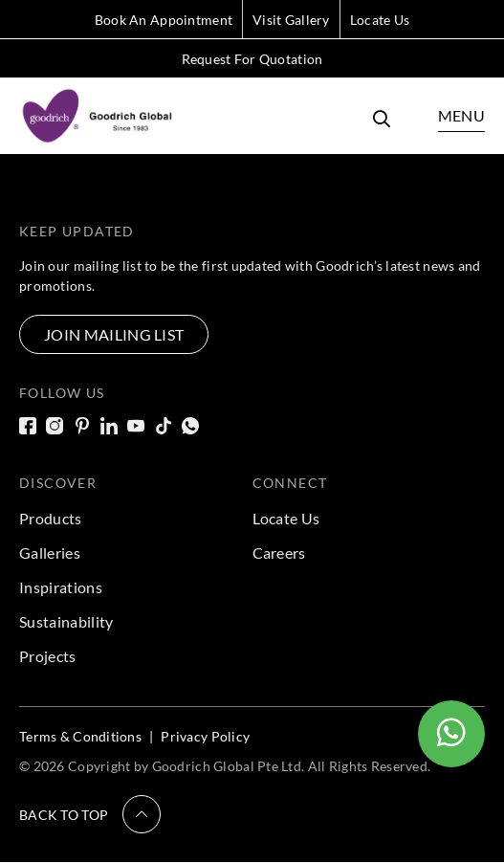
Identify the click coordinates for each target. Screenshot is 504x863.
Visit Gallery (291, 20)
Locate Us (380, 20)
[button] (90, 814)
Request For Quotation (252, 59)
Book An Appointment (164, 20)
